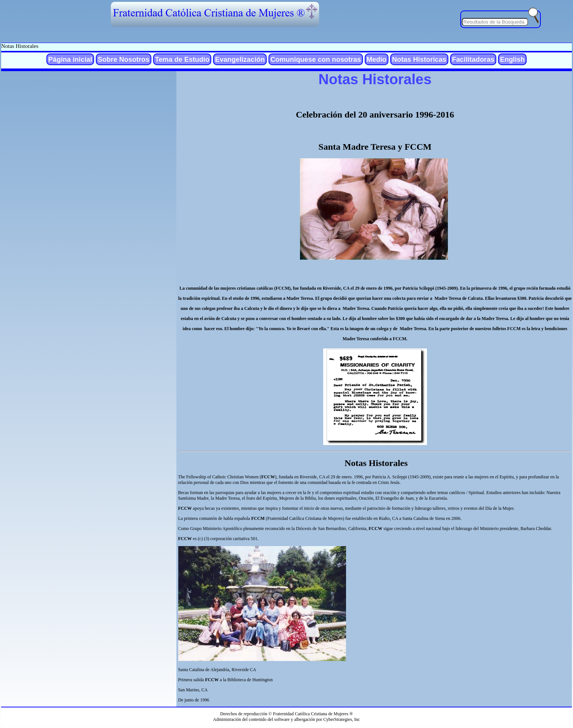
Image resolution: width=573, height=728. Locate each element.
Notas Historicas (419, 59)
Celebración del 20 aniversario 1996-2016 (375, 115)
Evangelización (240, 59)
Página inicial (70, 59)
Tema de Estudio (182, 59)
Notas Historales (20, 46)
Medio (377, 59)
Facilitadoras (473, 59)
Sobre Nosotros (124, 59)
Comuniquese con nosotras (316, 59)
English (512, 59)
